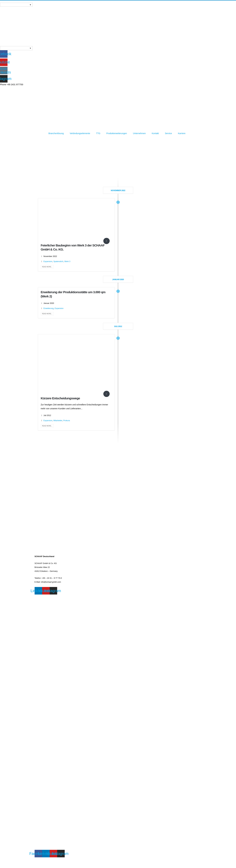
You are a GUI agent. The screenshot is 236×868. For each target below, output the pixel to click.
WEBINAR (39, 622)
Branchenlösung (56, 133)
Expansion (48, 261)
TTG (98, 133)
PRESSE (38, 629)
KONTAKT (39, 615)
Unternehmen (139, 133)
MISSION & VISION (43, 756)
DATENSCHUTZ (42, 603)
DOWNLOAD (40, 763)
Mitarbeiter (58, 421)
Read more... (47, 267)
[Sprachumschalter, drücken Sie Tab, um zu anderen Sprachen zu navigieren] (16, 5)
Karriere (182, 133)
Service (168, 133)
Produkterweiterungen (117, 133)
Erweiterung (49, 308)
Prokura (67, 421)
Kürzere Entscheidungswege (60, 398)
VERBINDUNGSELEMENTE (47, 750)
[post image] (76, 221)
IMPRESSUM (40, 596)
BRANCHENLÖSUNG (44, 743)
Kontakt (155, 133)
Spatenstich (58, 261)
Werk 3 (67, 261)
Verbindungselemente (80, 133)
